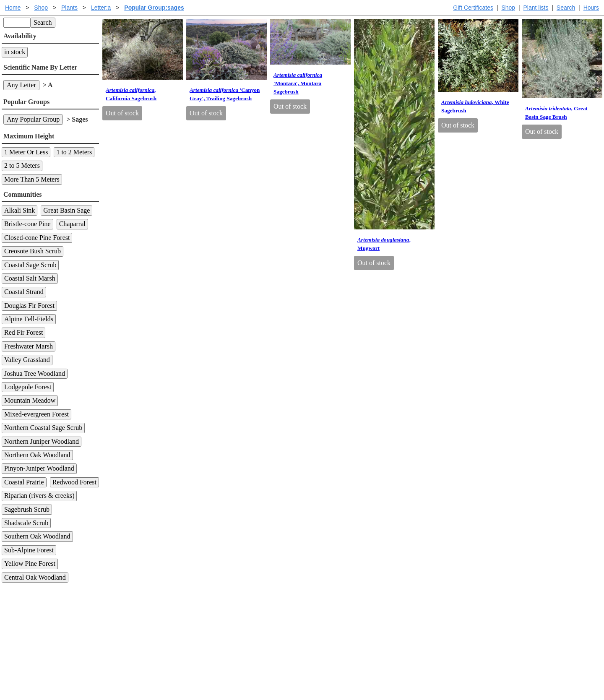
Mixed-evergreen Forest (36, 414)
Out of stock (122, 113)
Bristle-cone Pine (27, 224)
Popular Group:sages (154, 8)
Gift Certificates (473, 8)
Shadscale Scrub (26, 523)
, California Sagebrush (131, 94)
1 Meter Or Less (26, 152)
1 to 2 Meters (74, 152)
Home (13, 8)
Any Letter (21, 85)
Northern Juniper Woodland (42, 441)
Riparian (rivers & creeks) (39, 496)
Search (566, 8)
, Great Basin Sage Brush (556, 113)
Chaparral (72, 224)
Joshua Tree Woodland (35, 373)
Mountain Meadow (30, 400)
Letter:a (101, 8)
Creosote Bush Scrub (33, 251)
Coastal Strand (24, 292)
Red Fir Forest (23, 332)
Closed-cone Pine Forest (37, 238)
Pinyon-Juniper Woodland (39, 468)
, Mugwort (384, 244)
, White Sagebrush (475, 106)
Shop (508, 8)
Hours (591, 8)
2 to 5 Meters (22, 165)
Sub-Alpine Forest (29, 550)
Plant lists (536, 8)
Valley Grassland (27, 360)
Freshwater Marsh (29, 346)
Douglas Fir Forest (29, 306)
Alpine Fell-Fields (29, 319)
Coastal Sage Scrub (30, 265)
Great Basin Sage (66, 210)
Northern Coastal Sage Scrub (43, 428)
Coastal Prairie (24, 482)
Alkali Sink (20, 210)
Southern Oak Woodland (37, 536)
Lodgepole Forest (28, 387)
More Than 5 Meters (32, 179)
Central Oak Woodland (35, 577)
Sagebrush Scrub (27, 509)
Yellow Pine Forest (30, 563)
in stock (15, 52)
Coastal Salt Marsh (30, 278)
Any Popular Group (33, 119)
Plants (69, 8)
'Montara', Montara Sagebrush (298, 83)
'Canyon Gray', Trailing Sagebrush (225, 94)
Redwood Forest (74, 482)
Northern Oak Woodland (37, 455)
